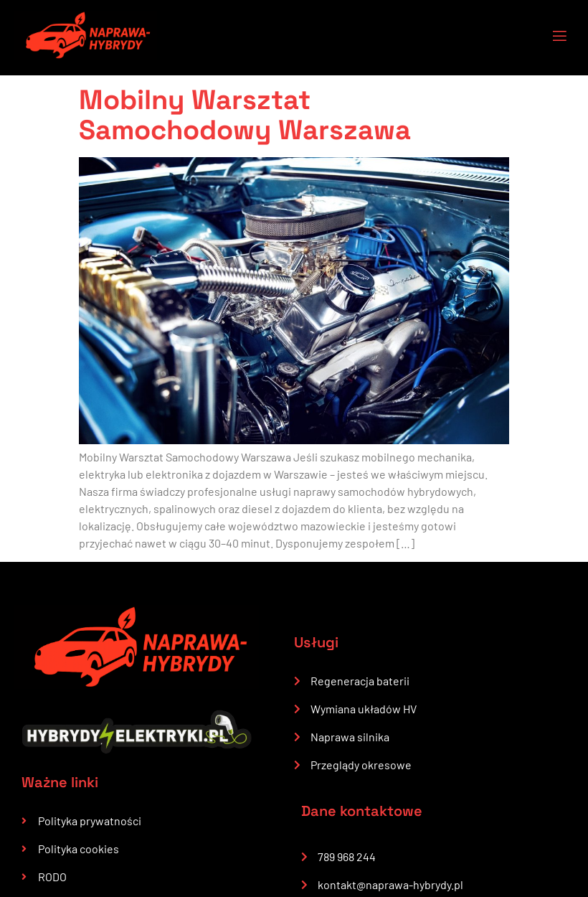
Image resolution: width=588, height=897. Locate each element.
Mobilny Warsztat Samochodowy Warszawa (245, 115)
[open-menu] (551, 38)
